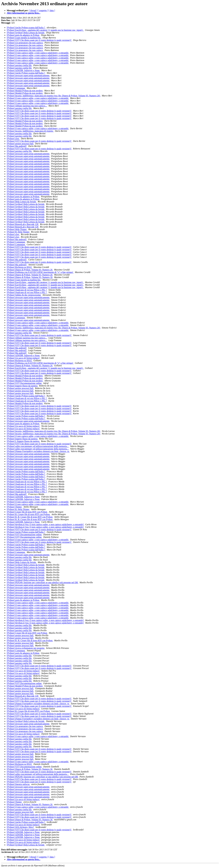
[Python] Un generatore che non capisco (25, 43)
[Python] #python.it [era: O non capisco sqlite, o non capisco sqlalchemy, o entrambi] (45, 524)
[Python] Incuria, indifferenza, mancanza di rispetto (30, 131)
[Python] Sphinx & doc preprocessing (24, 295)
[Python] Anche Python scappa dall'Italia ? (26, 28)
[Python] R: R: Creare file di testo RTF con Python (30, 517)
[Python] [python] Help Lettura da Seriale (26, 33)
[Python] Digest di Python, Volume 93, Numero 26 (30, 270)
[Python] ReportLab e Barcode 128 (23, 224)
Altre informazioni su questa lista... (24, 13)
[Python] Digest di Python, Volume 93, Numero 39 (30, 277)
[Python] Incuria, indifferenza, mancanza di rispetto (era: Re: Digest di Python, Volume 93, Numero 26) (54, 96)
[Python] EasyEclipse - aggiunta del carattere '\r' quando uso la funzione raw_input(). (45, 30)
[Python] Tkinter (15, 507)
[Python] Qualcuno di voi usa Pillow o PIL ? (27, 290)
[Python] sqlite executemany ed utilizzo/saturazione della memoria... (38, 446)
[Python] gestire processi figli (20, 144)
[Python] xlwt (13, 139)
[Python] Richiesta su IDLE (20, 267)
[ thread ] (33, 10)
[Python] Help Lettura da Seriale (22, 202)
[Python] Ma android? (17, 146)
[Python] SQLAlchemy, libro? (21, 827)
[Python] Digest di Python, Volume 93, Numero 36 (30, 769)
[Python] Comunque (16, 88)
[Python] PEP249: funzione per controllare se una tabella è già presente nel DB (43, 582)
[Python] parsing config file (19, 65)
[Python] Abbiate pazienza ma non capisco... (27, 106)
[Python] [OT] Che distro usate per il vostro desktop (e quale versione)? (39, 40)
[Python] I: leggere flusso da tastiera (23, 441)
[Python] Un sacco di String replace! (23, 358)
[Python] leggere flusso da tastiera (22, 386)
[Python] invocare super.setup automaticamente (28, 75)
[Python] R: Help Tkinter (18, 232)
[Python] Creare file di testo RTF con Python (27, 512)
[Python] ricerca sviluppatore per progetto (26, 648)
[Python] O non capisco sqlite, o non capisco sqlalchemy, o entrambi (38, 53)
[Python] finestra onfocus (18, 784)
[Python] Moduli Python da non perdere (25, 91)
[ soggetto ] (43, 10)
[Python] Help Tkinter (17, 229)
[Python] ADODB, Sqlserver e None (23, 70)
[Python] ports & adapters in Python (23, 35)
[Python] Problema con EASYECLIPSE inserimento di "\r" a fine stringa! (40, 272)
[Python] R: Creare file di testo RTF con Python (29, 514)
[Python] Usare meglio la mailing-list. (24, 38)
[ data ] (52, 10)
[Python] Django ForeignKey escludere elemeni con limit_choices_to (38, 451)
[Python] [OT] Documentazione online (24, 383)
